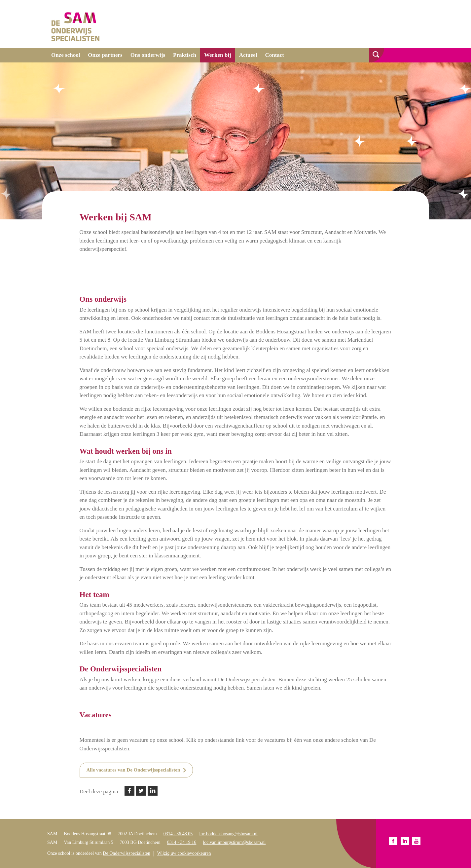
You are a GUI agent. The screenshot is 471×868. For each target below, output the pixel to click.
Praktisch (185, 55)
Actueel (248, 55)
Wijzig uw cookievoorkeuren (184, 853)
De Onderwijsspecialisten (126, 853)
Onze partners (105, 55)
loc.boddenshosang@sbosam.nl (228, 834)
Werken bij (218, 55)
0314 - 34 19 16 (182, 842)
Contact (274, 55)
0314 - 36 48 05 (178, 834)
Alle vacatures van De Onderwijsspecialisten (133, 770)
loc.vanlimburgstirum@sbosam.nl (234, 842)
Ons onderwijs (148, 55)
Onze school (66, 55)
